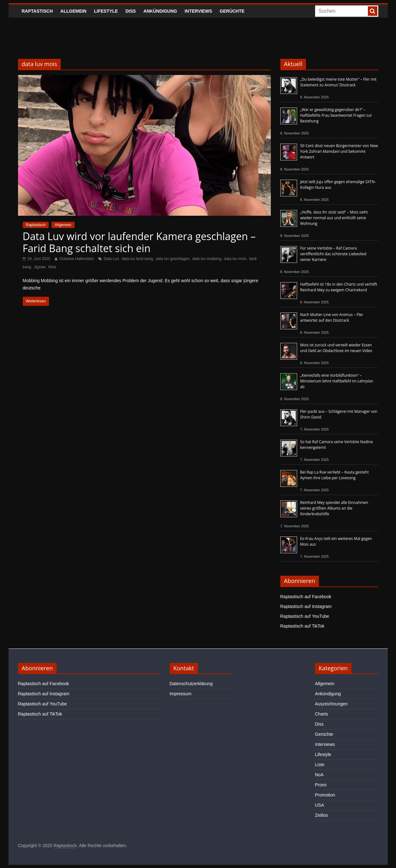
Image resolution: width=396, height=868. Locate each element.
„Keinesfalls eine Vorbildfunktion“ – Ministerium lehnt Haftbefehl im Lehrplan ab (337, 381)
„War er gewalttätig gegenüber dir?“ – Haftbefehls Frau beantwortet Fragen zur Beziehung (336, 115)
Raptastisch (37, 11)
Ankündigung (160, 11)
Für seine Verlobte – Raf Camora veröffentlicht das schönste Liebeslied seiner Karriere (333, 254)
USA (320, 805)
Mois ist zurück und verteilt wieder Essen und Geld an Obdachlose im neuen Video (336, 348)
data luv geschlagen (173, 259)
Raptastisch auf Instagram (306, 606)
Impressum (181, 694)
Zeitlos (322, 815)
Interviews (198, 11)
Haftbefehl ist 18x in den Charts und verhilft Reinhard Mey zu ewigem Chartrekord (339, 287)
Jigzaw (40, 267)
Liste (320, 765)
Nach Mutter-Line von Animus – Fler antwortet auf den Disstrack (332, 317)
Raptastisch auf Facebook (306, 597)
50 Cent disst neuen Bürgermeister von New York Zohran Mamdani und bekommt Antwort (339, 151)
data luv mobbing (207, 259)
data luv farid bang (137, 259)
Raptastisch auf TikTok (302, 626)
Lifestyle (106, 11)
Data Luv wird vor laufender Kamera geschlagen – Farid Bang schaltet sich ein (139, 242)
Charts (322, 714)
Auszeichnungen (332, 704)
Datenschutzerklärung (191, 684)
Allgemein (73, 11)
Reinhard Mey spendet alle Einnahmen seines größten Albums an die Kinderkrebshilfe (334, 508)
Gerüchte (232, 11)
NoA (319, 775)
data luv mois (235, 259)
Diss (131, 11)
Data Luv (111, 259)
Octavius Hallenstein (76, 259)
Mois (52, 267)
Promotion (325, 795)
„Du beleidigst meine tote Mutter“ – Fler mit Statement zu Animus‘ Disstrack (338, 82)
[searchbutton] (373, 11)
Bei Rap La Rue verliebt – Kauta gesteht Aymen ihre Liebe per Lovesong (335, 475)
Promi (321, 785)
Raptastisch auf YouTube (305, 616)
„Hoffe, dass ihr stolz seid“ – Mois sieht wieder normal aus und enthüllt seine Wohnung (334, 218)
